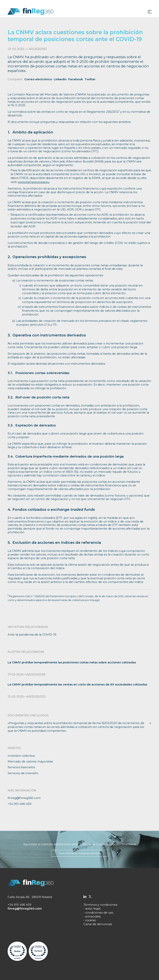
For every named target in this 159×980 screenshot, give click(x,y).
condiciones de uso (99, 913)
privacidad (93, 916)
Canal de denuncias (98, 924)
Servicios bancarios (21, 767)
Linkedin (60, 79)
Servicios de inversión (23, 773)
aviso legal (93, 908)
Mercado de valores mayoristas (30, 761)
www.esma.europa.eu (34, 182)
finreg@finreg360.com (24, 798)
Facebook (76, 79)
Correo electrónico (38, 79)
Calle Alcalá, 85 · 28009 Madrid (30, 897)
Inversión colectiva (21, 756)
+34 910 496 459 (20, 804)
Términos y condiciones (100, 905)
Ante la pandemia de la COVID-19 (32, 634)
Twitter (90, 79)
